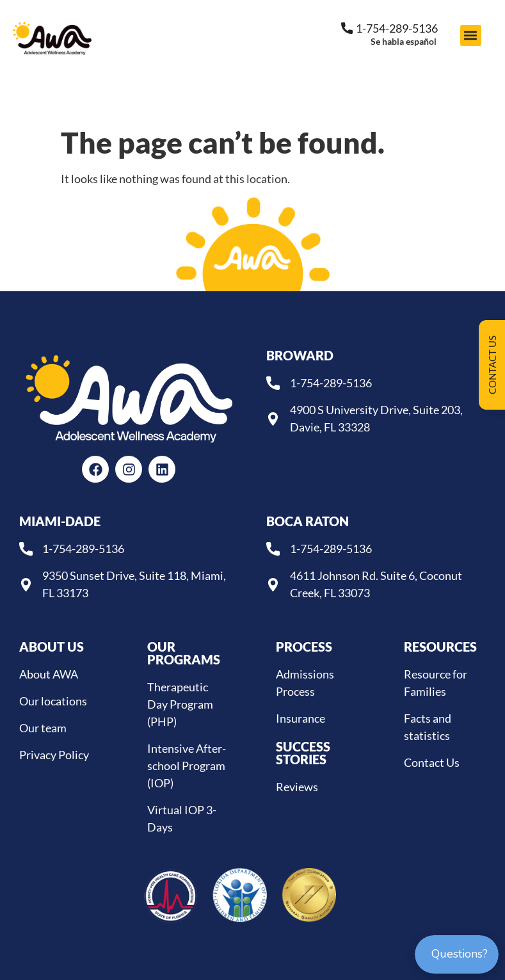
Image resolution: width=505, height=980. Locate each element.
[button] (471, 36)
